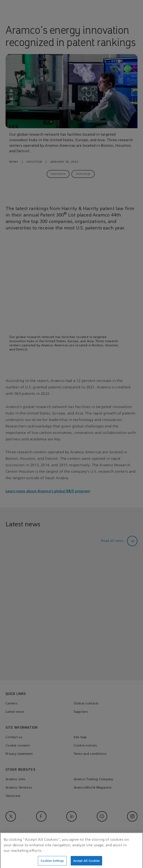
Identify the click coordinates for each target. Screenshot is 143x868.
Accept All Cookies (86, 862)
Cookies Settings (52, 862)
